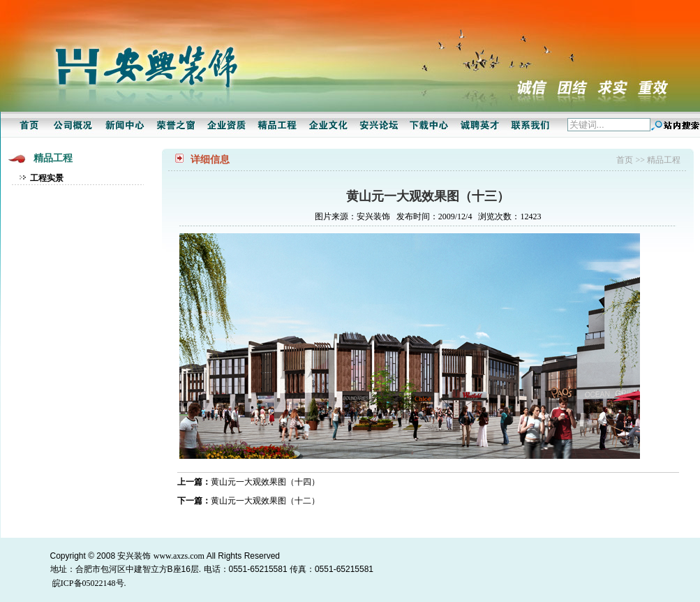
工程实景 (47, 178)
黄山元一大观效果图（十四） (265, 482)
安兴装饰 (134, 556)
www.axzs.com (179, 556)
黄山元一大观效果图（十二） (265, 501)
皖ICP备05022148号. (89, 583)
